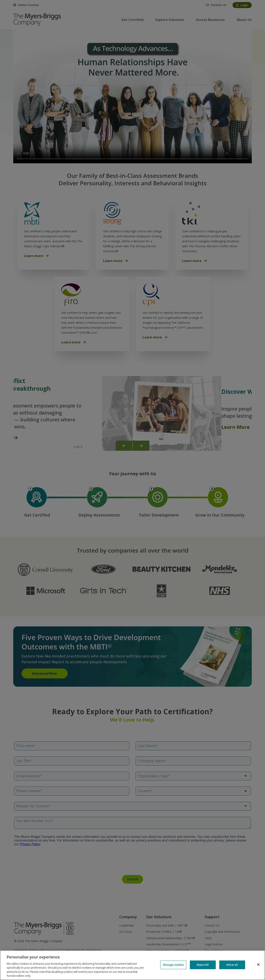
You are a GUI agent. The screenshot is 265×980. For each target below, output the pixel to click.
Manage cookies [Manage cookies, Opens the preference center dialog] (173, 965)
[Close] (258, 965)
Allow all (232, 965)
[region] (132, 965)
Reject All (203, 965)
